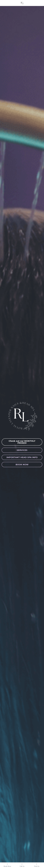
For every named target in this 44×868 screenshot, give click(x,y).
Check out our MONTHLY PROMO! (22, 442)
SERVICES (22, 450)
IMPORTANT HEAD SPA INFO (22, 457)
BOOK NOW (22, 465)
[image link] (22, 3)
